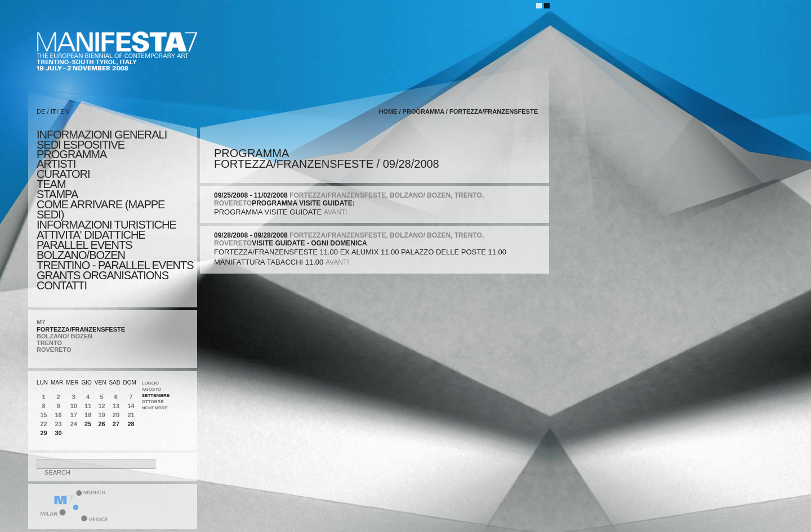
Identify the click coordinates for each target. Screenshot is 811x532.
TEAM (51, 184)
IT (54, 111)
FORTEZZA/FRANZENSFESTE (81, 329)
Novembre (155, 408)
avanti (336, 212)
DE (41, 111)
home (388, 111)
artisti (56, 164)
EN (64, 111)
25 (88, 424)
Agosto (152, 389)
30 (59, 433)
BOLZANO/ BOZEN (64, 336)
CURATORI (63, 174)
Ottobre (153, 402)
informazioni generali (102, 135)
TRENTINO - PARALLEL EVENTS (115, 265)
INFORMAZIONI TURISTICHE (106, 225)
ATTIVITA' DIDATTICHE (91, 235)
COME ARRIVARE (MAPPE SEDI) (101, 209)
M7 (41, 322)
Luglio (150, 383)
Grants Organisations (103, 275)
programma (72, 154)
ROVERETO (54, 350)
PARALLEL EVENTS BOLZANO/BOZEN (84, 250)
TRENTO (49, 343)
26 (101, 424)
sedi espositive (81, 145)
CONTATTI (62, 285)
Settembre (156, 395)
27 (116, 424)
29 (43, 433)
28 (131, 424)
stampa (57, 194)
